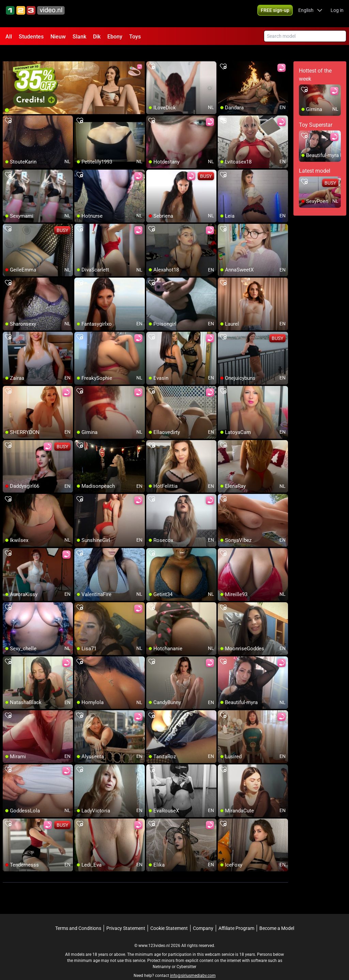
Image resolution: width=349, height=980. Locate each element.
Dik (97, 37)
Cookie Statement (169, 916)
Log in (337, 14)
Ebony (115, 37)
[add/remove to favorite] (152, 55)
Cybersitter (186, 954)
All (9, 37)
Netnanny (162, 954)
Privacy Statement (126, 916)
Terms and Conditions (78, 916)
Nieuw (58, 37)
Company (203, 916)
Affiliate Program (236, 916)
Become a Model (277, 916)
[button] (310, 14)
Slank (79, 37)
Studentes (31, 37)
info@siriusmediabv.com (193, 963)
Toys (135, 37)
